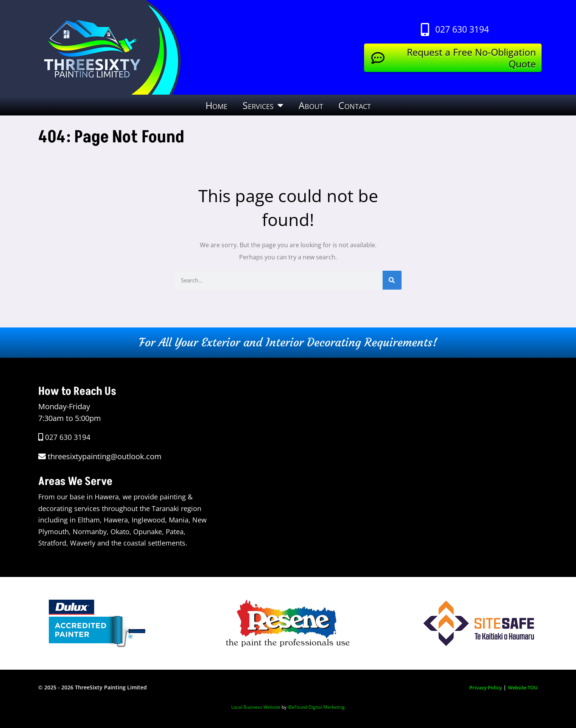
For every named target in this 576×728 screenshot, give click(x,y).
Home (216, 105)
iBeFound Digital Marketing (316, 707)
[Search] (392, 280)
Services (263, 105)
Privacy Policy (481, 687)
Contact (355, 105)
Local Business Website (256, 707)
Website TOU (521, 687)
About (311, 105)
